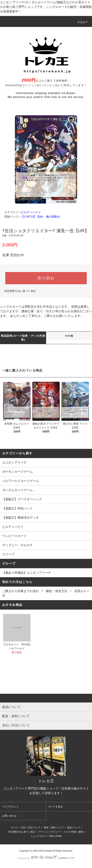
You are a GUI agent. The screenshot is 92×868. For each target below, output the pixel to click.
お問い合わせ (9, 816)
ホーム (14, 827)
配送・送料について (54, 827)
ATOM (58, 836)
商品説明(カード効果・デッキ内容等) (23, 338)
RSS (51, 836)
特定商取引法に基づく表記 (20, 291)
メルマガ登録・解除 (73, 832)
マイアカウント (11, 807)
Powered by (46, 858)
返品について (74, 827)
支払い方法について (31, 827)
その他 (69, 336)
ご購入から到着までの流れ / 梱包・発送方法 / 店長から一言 (46, 593)
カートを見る (56, 807)
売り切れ (46, 278)
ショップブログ (38, 836)
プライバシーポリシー (49, 832)
